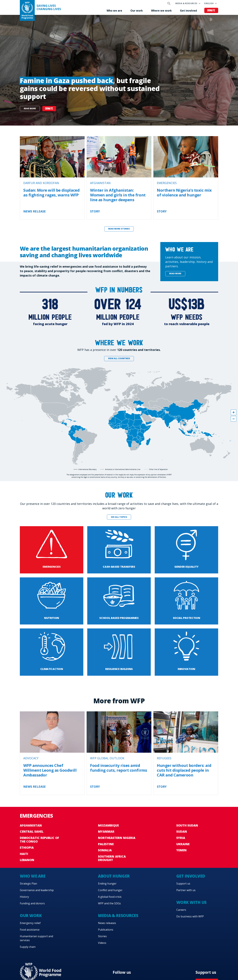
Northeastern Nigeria (117, 838)
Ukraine (183, 844)
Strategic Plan (28, 884)
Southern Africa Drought (112, 858)
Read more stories (119, 229)
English (209, 3)
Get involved (188, 11)
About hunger (114, 876)
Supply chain (28, 947)
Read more (30, 108)
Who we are (114, 11)
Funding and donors (32, 903)
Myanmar (106, 831)
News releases (107, 923)
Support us (183, 884)
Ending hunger (107, 884)
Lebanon (27, 860)
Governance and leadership (37, 890)
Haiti (24, 854)
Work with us (191, 902)
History (24, 897)
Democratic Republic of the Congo (39, 840)
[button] (234, 412)
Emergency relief (30, 923)
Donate (211, 11)
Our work (137, 11)
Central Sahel (32, 831)
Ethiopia (27, 848)
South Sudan (187, 825)
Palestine (106, 844)
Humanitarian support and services (36, 938)
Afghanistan (31, 825)
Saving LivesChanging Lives (49, 7)
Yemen (181, 850)
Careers (181, 910)
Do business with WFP (190, 916)
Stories (102, 936)
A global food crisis (110, 897)
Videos (102, 943)
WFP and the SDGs (109, 903)
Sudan (182, 831)
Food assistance (30, 930)
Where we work (161, 11)
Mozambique (108, 825)
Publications (106, 930)
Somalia (105, 850)
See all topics (119, 517)
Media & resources (186, 3)
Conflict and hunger (110, 890)
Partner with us (186, 890)
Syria (181, 838)
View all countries (119, 358)
